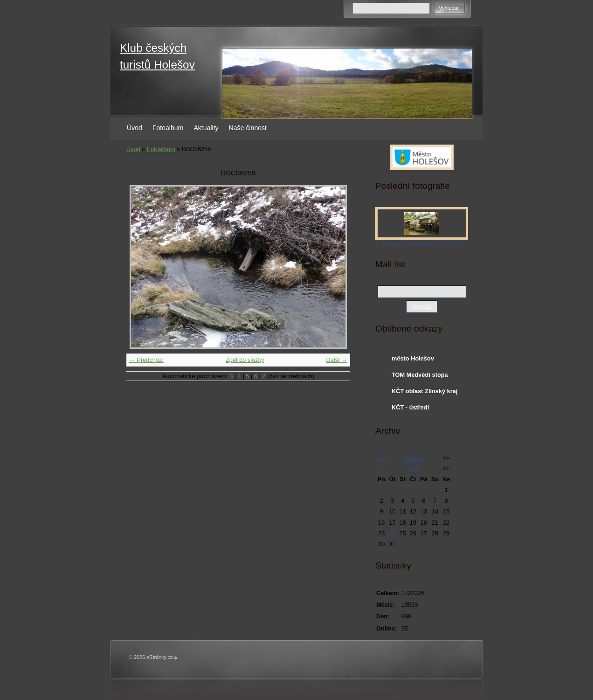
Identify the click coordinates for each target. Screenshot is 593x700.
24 (392, 533)
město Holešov (413, 358)
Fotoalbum (168, 128)
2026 (414, 468)
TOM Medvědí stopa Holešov (420, 377)
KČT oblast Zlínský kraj (425, 391)
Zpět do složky (245, 360)
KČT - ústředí (410, 407)
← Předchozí (146, 360)
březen (414, 458)
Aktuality (206, 128)
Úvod (134, 128)
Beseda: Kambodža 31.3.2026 (421, 244)
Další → (337, 360)
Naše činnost (248, 128)
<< (382, 458)
